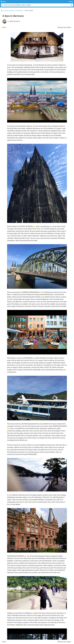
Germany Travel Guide (9, 11)
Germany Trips (19, 11)
